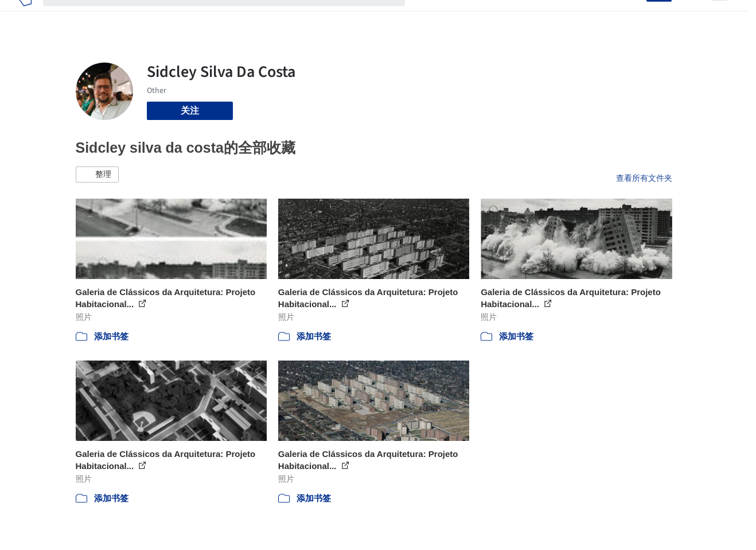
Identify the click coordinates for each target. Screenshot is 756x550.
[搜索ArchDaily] (233, 16)
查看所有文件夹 (644, 178)
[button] (97, 175)
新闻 (481, 16)
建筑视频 (563, 16)
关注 (190, 111)
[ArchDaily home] (25, 16)
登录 (630, 16)
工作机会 (517, 16)
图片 (453, 16)
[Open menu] (720, 16)
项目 (426, 16)
